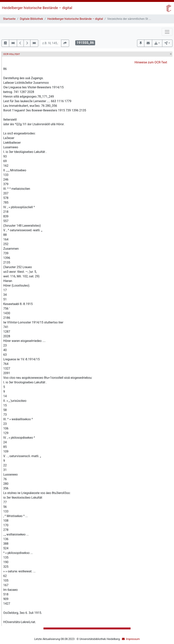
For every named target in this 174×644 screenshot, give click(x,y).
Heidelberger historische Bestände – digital (37, 8)
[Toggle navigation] (167, 32)
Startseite (9, 19)
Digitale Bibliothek (31, 19)
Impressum (133, 639)
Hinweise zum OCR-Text (151, 62)
